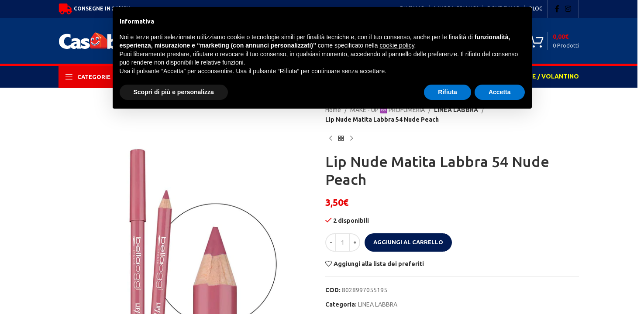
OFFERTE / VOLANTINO (543, 76)
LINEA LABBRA (378, 304)
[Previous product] (331, 139)
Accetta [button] (500, 92)
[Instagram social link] (568, 9)
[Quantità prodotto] (343, 242)
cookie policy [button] (397, 45)
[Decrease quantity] (331, 242)
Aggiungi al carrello (408, 242)
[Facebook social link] (557, 9)
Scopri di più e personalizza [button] (174, 92)
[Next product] (351, 139)
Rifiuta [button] (448, 92)
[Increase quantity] (355, 242)
